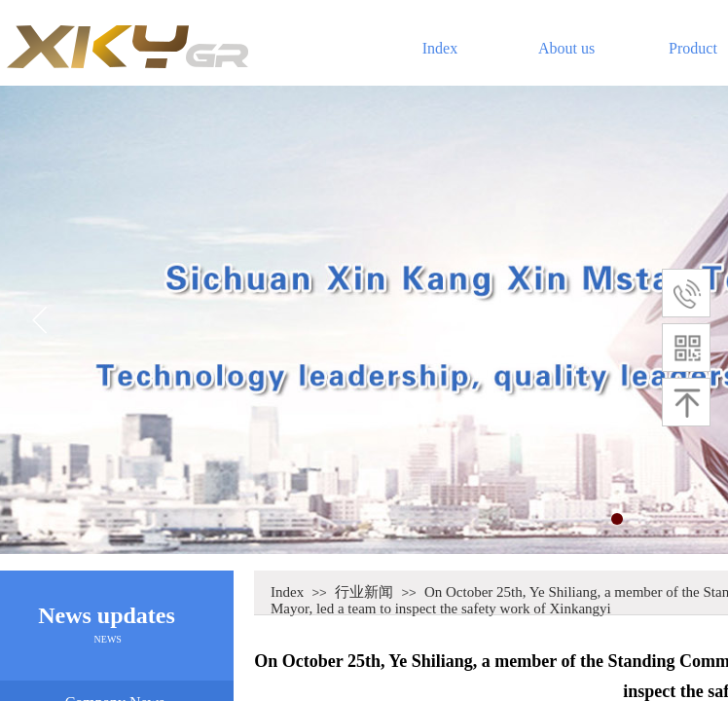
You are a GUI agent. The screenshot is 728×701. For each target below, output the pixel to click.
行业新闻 (364, 592)
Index (440, 48)
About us (566, 48)
